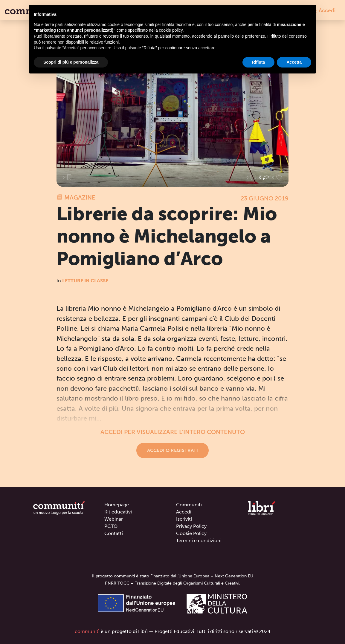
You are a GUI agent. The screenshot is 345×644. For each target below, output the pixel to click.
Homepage (117, 505)
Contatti (114, 533)
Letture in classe (85, 281)
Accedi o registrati (172, 450)
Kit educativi (118, 512)
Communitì (189, 505)
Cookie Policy (191, 533)
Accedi (324, 10)
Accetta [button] (294, 62)
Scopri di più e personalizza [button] (71, 62)
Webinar (114, 519)
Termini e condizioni (199, 540)
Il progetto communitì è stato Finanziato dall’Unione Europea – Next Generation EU (173, 576)
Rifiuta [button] (259, 62)
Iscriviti (184, 519)
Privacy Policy (191, 526)
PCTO (111, 526)
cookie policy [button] (171, 30)
